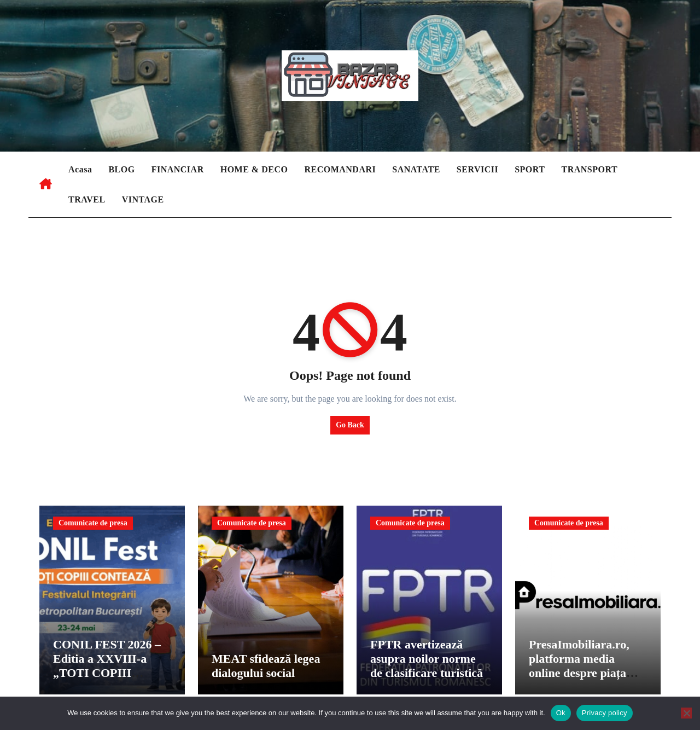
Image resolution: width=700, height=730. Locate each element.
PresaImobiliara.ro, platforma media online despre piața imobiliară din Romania (579, 676)
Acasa (80, 169)
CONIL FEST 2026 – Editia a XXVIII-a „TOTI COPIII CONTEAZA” (107, 669)
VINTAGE (143, 199)
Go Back (350, 425)
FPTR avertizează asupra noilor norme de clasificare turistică (427, 662)
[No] (686, 713)
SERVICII (477, 169)
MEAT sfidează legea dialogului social (266, 669)
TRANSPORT (589, 169)
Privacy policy (605, 713)
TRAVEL (87, 199)
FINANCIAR (178, 169)
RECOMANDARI (340, 169)
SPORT (530, 169)
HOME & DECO (254, 169)
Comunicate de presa (93, 523)
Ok (561, 713)
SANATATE (416, 169)
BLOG (121, 169)
